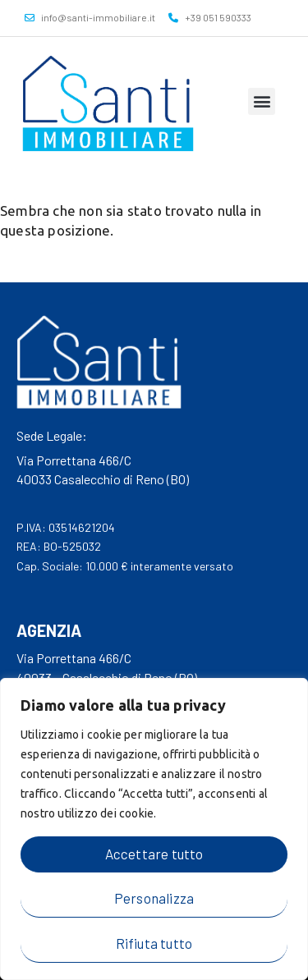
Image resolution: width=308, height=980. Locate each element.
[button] (262, 101)
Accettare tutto (154, 854)
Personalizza (154, 898)
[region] (154, 829)
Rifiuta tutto (154, 943)
